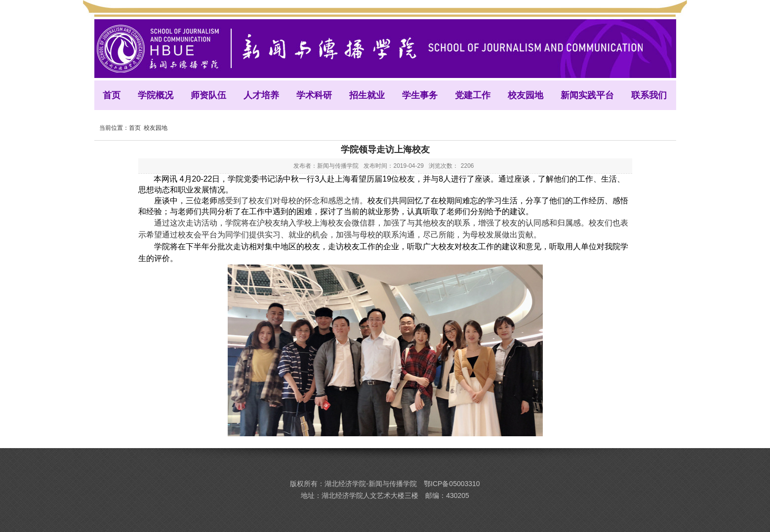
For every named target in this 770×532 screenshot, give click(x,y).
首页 (135, 128)
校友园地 (156, 128)
